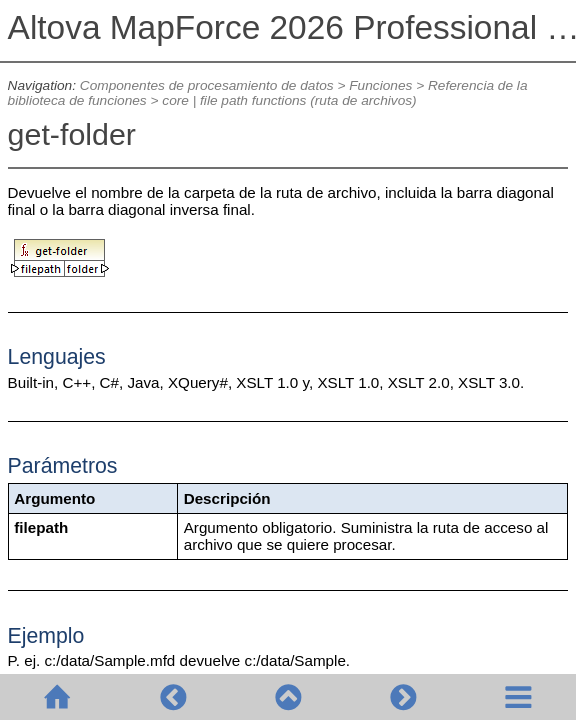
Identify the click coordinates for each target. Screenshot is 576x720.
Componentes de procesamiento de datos (207, 85)
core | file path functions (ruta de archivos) (289, 100)
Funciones (380, 85)
